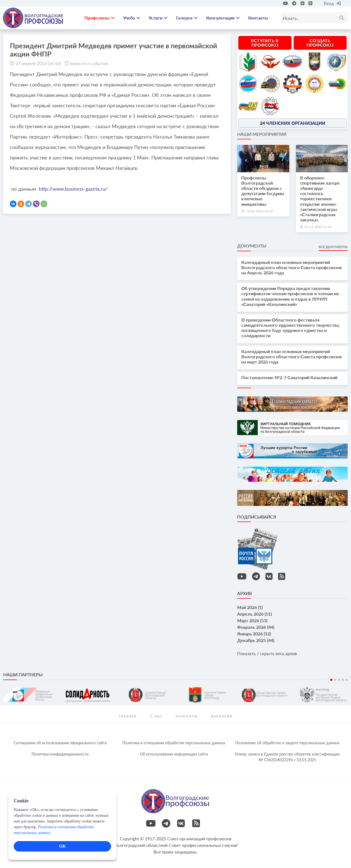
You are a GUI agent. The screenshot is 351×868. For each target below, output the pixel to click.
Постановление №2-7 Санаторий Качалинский (289, 378)
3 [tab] (339, 680)
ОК (62, 846)
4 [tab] (343, 680)
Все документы (333, 247)
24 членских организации (293, 123)
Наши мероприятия (262, 134)
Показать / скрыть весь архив (267, 654)
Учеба (132, 18)
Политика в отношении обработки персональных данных (174, 743)
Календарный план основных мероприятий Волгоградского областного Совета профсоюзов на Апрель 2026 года (291, 268)
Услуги (158, 18)
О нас (156, 716)
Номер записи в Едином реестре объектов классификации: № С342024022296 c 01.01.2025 (288, 757)
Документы (252, 246)
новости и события (89, 64)
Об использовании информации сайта (174, 754)
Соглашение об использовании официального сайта (60, 743)
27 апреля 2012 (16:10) (38, 64)
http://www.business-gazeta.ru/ (73, 189)
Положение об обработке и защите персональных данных (287, 743)
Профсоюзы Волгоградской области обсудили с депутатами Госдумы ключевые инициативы (263, 191)
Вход (332, 3)
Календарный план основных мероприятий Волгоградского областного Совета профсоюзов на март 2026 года (291, 357)
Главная (128, 716)
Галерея (187, 18)
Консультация (223, 18)
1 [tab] (331, 680)
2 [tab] (335, 680)
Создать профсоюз (320, 43)
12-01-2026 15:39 (259, 211)
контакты (187, 716)
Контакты (258, 18)
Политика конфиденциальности (60, 754)
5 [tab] (347, 680)
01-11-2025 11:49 (318, 227)
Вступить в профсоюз (265, 43)
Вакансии (222, 716)
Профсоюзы (100, 18)
